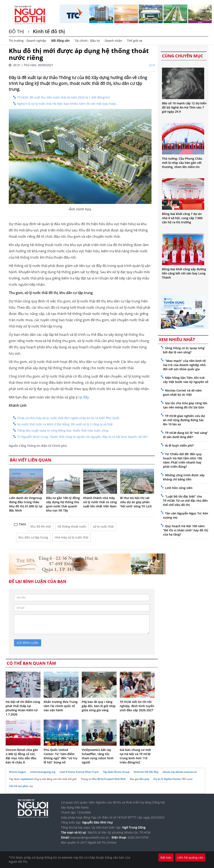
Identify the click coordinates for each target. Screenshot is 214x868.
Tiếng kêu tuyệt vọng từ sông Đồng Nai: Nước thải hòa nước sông (63, 430)
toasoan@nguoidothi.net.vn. (90, 837)
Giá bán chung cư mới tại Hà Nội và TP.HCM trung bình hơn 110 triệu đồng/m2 (135, 756)
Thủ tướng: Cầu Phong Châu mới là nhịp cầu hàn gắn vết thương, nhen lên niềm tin (182, 163)
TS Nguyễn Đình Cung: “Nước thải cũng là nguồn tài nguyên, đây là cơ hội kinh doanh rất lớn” (83, 437)
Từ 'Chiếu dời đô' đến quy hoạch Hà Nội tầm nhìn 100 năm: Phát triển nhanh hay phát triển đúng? (183, 460)
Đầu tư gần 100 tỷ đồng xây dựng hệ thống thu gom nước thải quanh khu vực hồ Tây (63, 504)
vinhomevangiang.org (43, 772)
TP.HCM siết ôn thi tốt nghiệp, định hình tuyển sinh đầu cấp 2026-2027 (137, 706)
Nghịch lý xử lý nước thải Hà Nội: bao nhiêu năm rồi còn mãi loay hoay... (68, 104)
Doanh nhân (113, 41)
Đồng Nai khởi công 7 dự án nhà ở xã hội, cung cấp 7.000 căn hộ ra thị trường (182, 218)
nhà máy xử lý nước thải (72, 537)
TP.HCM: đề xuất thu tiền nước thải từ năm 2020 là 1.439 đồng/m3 (63, 97)
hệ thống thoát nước (72, 526)
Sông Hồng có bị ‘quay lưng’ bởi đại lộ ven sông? (184, 350)
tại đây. (84, 397)
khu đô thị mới (41, 526)
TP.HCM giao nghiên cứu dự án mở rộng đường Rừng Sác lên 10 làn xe (184, 420)
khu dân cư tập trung (33, 537)
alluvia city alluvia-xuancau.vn (180, 772)
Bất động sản (60, 41)
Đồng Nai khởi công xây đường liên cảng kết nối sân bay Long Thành (184, 273)
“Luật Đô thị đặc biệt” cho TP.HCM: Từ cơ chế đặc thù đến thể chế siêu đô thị (185, 501)
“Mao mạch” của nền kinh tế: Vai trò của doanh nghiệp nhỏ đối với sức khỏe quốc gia (185, 365)
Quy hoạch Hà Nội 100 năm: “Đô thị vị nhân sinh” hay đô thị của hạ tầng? (186, 530)
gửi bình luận (28, 643)
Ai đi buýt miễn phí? (179, 445)
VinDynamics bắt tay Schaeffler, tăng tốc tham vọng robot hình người (98, 756)
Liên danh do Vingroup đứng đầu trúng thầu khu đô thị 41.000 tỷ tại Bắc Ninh (26, 504)
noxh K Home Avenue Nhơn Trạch (79, 772)
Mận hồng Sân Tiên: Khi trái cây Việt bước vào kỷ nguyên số (186, 380)
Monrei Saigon (17, 772)
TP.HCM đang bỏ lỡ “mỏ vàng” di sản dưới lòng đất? (186, 435)
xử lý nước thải (103, 526)
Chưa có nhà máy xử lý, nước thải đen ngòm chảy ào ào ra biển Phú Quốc (68, 418)
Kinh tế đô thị (48, 31)
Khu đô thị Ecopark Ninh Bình (109, 779)
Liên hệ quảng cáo (190, 857)
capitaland (27, 779)
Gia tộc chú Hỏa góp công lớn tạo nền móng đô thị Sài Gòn (185, 405)
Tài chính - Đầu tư (87, 41)
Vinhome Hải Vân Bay (146, 772)
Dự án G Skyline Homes (167, 779)
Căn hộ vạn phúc (19, 786)
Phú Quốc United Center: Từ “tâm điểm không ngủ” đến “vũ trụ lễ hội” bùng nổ (61, 756)
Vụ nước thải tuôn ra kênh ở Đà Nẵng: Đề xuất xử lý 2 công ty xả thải (65, 424)
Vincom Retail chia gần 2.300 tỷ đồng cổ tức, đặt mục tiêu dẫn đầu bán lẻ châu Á (22, 756)
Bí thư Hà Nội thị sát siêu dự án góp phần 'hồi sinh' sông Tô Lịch (136, 502)
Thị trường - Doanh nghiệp (27, 41)
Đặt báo (166, 857)
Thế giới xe (135, 41)
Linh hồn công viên (179, 488)
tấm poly (144, 779)
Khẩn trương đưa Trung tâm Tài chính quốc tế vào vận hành (61, 706)
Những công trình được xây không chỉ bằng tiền (184, 477)
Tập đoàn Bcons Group (116, 772)
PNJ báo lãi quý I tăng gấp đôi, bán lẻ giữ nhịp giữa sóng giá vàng (99, 706)
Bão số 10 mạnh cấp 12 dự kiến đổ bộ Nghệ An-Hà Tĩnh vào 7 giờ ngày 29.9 (184, 107)
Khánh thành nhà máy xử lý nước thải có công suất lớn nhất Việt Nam (100, 502)
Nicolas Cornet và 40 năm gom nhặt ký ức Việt (182, 392)
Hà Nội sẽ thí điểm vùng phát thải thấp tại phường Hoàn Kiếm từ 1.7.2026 (23, 708)
